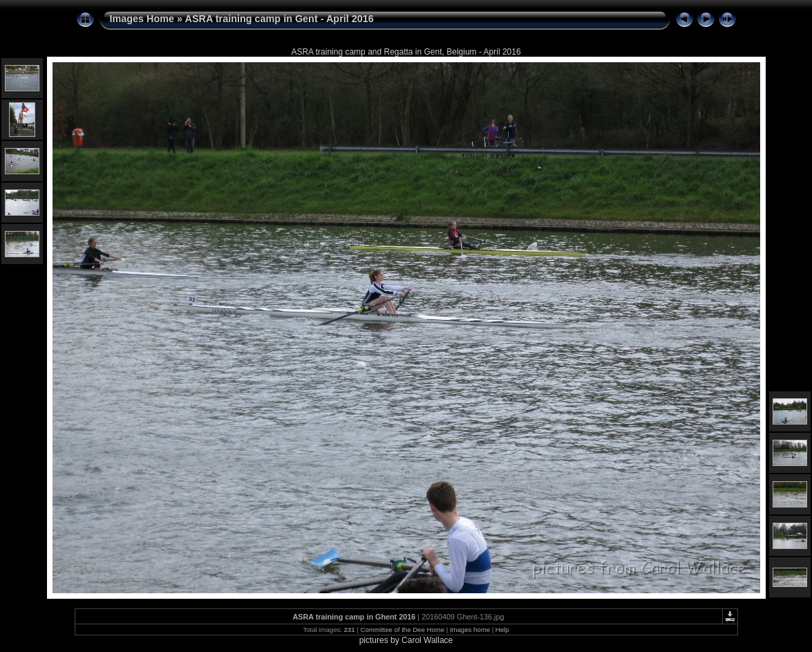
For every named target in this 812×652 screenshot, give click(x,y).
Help (502, 630)
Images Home (142, 19)
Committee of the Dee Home (402, 630)
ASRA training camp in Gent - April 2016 (280, 19)
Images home (470, 630)
